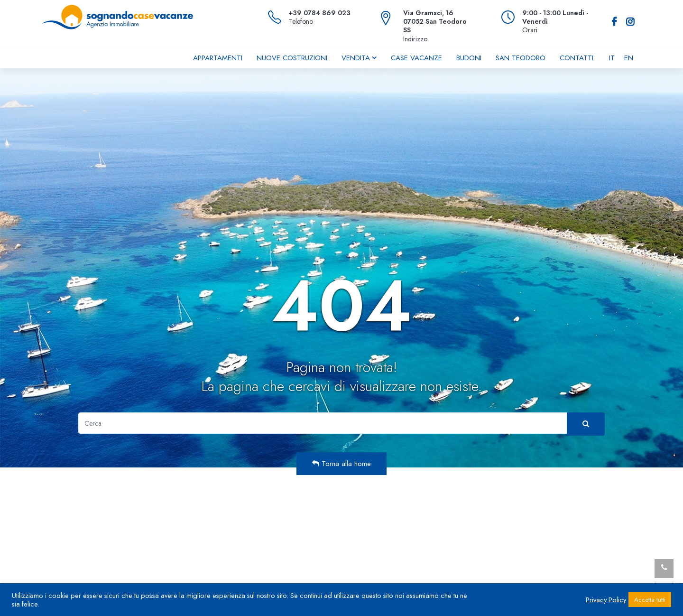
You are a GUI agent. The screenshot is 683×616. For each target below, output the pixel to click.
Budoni (469, 58)
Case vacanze (416, 58)
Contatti (577, 58)
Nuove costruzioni (292, 58)
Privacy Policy (606, 600)
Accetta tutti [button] (650, 600)
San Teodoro (521, 58)
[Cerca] (323, 423)
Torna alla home (341, 464)
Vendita (356, 58)
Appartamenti (218, 58)
